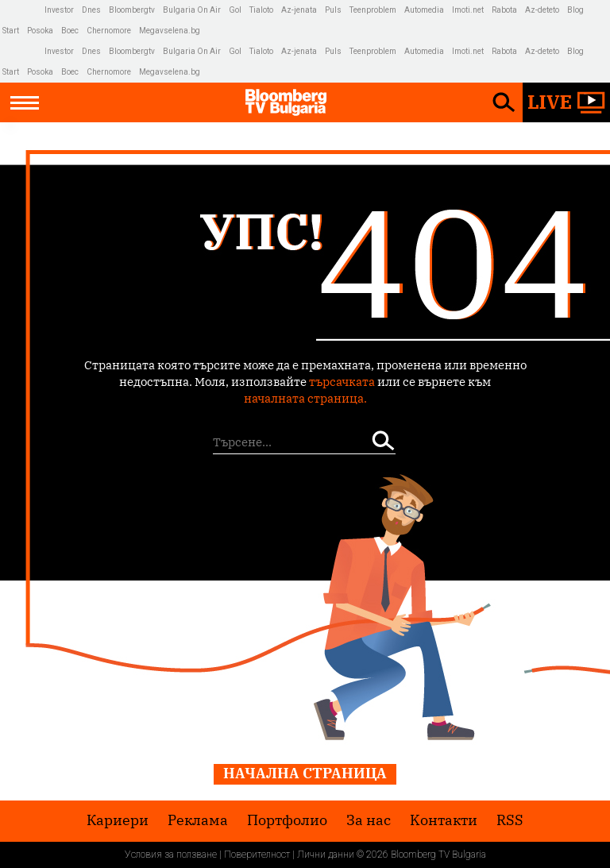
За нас (369, 820)
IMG (23, 10)
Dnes (91, 10)
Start (11, 31)
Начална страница (305, 773)
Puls (333, 10)
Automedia (424, 10)
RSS (510, 820)
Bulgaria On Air (192, 10)
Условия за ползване (171, 854)
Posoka (40, 31)
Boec (70, 31)
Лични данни (326, 854)
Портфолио (287, 820)
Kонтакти (444, 820)
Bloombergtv (132, 10)
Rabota (504, 10)
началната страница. (305, 398)
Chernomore (109, 31)
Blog (575, 10)
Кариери (118, 820)
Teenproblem (373, 10)
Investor (59, 10)
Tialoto (261, 10)
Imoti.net (468, 10)
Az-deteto (542, 10)
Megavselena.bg (170, 31)
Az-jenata (299, 10)
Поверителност (257, 854)
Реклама (198, 820)
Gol (235, 10)
